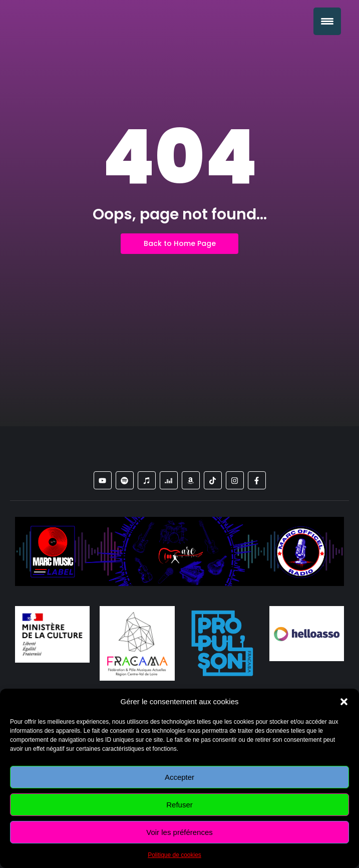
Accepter (179, 777)
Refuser (179, 805)
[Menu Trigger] (327, 21)
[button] (344, 702)
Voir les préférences (179, 832)
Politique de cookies (174, 855)
